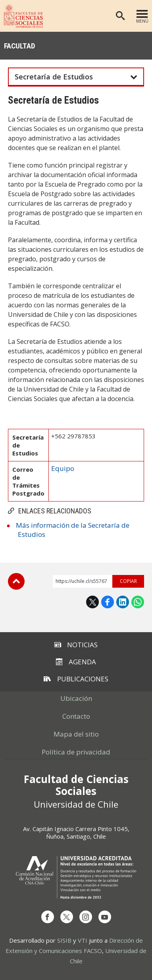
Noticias (76, 645)
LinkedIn (123, 602)
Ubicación (76, 698)
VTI (83, 940)
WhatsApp (138, 602)
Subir (16, 581)
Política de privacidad (76, 752)
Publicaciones (76, 679)
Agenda (76, 662)
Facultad (20, 46)
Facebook (108, 602)
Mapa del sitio (76, 734)
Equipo (63, 468)
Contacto (76, 716)
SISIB (64, 940)
